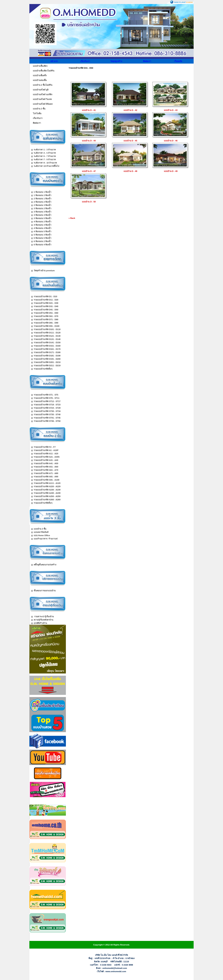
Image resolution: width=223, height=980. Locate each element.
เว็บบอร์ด (178, 61)
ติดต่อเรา (147, 61)
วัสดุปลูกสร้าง (116, 61)
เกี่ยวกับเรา (85, 61)
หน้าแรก (54, 61)
